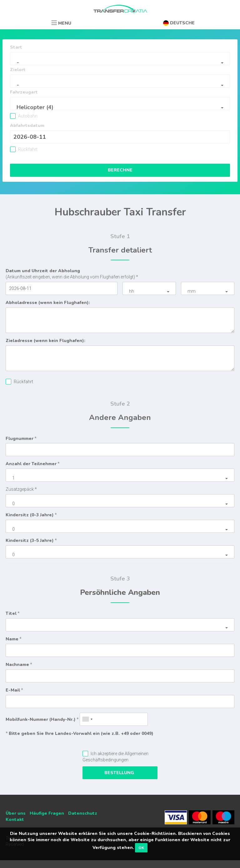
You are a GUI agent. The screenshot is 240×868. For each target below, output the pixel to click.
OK (141, 848)
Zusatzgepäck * (21, 489)
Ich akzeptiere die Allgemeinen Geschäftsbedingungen (115, 757)
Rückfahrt (27, 149)
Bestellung (120, 773)
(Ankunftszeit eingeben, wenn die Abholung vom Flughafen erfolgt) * (72, 274)
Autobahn (27, 116)
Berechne (120, 170)
